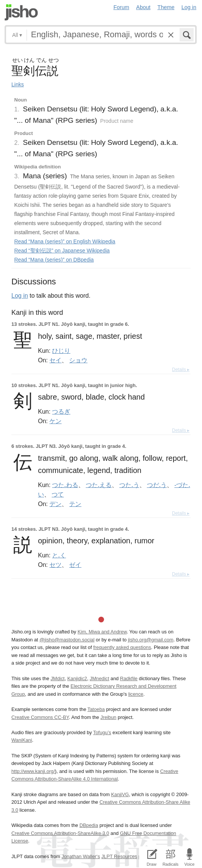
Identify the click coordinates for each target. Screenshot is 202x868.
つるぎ (61, 411)
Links (18, 84)
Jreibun (108, 717)
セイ (55, 360)
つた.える (99, 485)
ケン (55, 421)
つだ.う (157, 485)
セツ (55, 565)
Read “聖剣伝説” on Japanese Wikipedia (62, 251)
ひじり (61, 351)
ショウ (78, 360)
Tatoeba (96, 709)
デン (55, 504)
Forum (122, 7)
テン (75, 504)
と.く (59, 555)
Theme (166, 7)
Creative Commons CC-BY (40, 717)
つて (58, 494)
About (144, 7)
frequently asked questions (122, 647)
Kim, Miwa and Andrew (102, 632)
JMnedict (99, 678)
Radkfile (129, 678)
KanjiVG (120, 794)
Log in (189, 7)
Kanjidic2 (77, 678)
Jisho (21, 12)
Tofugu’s (102, 732)
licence (136, 694)
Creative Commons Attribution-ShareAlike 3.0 (60, 833)
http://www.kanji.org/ (33, 771)
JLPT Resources (119, 856)
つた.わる (65, 485)
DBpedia (89, 825)
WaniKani (22, 740)
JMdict (58, 678)
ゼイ (75, 565)
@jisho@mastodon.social (67, 640)
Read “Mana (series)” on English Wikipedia (65, 241)
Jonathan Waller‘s (81, 856)
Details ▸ (181, 370)
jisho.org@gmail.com (151, 640)
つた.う (129, 485)
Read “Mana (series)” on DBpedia (54, 260)
